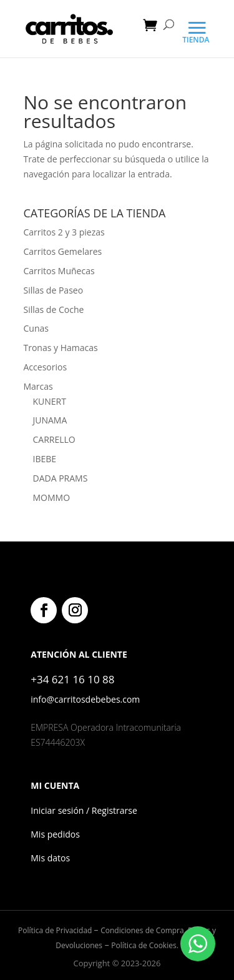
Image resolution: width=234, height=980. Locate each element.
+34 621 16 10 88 (72, 679)
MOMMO (52, 497)
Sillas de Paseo (54, 290)
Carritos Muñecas (59, 271)
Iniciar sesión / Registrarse (84, 810)
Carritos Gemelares (63, 251)
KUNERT (50, 401)
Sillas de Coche (54, 309)
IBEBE (45, 459)
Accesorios (46, 367)
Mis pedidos (55, 834)
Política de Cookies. (144, 945)
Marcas (38, 386)
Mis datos (50, 858)
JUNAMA (50, 420)
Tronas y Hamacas (61, 348)
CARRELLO (54, 439)
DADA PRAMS (61, 478)
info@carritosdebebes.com (85, 699)
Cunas (36, 328)
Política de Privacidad (56, 930)
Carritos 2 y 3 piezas (64, 232)
